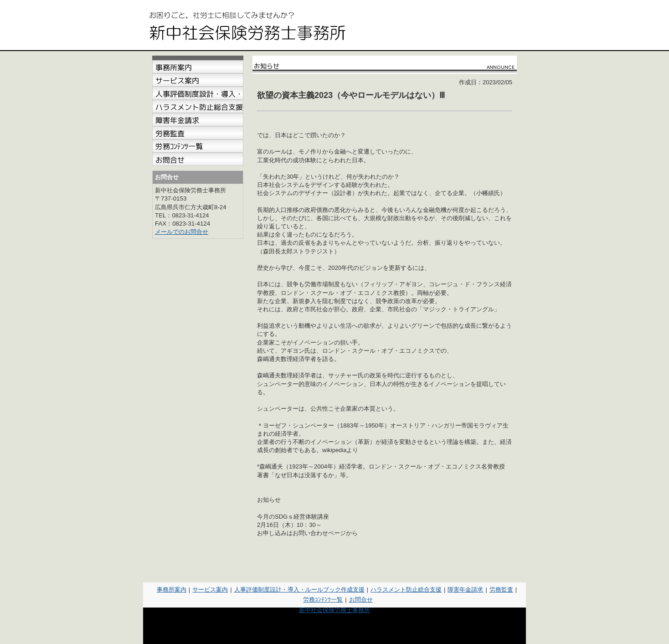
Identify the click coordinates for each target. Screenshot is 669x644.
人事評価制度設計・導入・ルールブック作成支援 (299, 590)
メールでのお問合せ (182, 232)
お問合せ (361, 600)
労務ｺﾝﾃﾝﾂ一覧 (323, 600)
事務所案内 (172, 590)
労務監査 (501, 590)
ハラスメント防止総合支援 (406, 590)
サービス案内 (210, 590)
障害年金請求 (465, 590)
